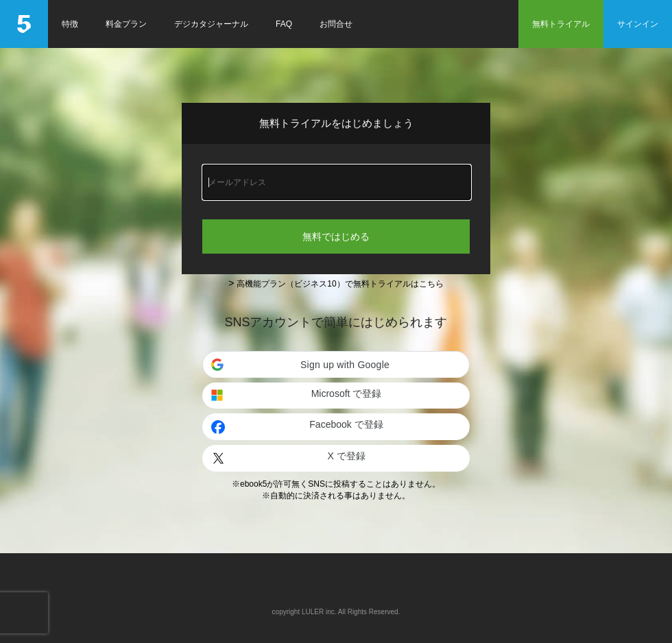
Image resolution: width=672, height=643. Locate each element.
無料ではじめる (336, 236)
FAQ (284, 24)
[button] (336, 365)
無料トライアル (561, 24)
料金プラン (126, 24)
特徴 (70, 24)
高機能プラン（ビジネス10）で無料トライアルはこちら (340, 284)
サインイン (638, 24)
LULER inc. (319, 612)
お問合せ (336, 24)
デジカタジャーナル (211, 24)
